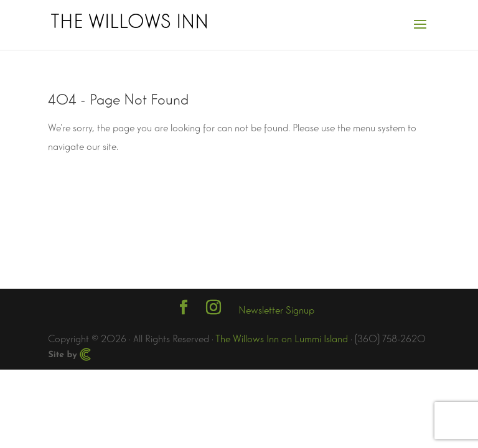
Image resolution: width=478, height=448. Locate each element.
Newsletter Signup (276, 309)
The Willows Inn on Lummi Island (282, 338)
